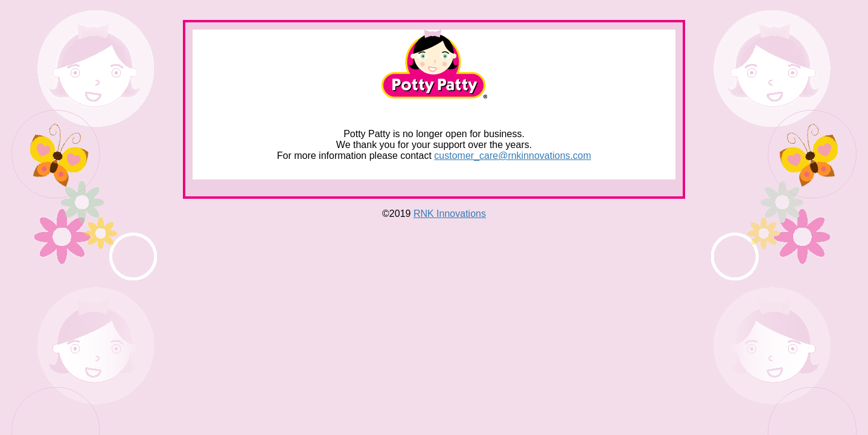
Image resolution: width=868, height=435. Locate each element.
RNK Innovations (450, 214)
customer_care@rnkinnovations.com (512, 156)
